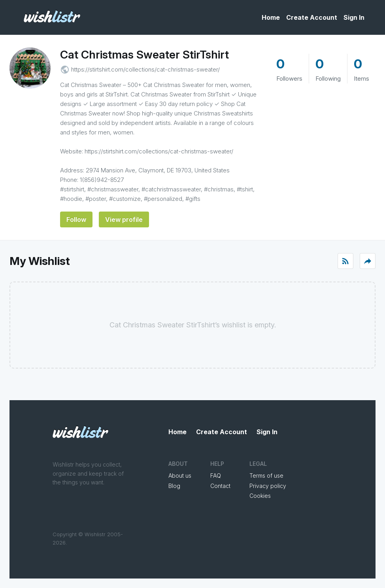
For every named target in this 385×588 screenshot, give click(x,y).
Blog (174, 486)
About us (180, 476)
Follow (76, 219)
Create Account (312, 17)
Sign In (354, 17)
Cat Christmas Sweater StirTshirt (144, 55)
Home (271, 17)
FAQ (216, 476)
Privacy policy (268, 486)
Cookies (260, 496)
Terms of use (266, 476)
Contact (220, 486)
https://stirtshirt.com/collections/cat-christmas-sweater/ (145, 69)
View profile (124, 219)
